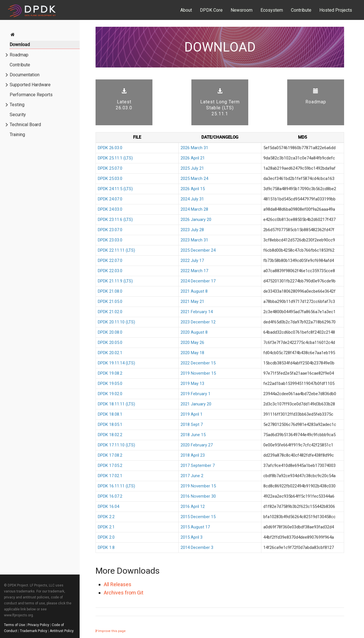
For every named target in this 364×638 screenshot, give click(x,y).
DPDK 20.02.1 (110, 353)
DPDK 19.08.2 (110, 373)
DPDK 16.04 (108, 506)
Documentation (25, 75)
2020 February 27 (197, 445)
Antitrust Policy (62, 631)
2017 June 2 (192, 476)
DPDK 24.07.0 (110, 199)
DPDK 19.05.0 (110, 383)
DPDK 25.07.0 (110, 168)
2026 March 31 (194, 148)
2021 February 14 (197, 312)
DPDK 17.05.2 (110, 465)
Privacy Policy (38, 625)
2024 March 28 (194, 209)
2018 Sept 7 (192, 424)
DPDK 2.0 (106, 537)
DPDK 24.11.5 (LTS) (115, 189)
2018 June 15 (193, 435)
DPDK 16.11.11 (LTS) (116, 486)
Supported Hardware (30, 85)
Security (18, 115)
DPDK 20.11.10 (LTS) (116, 322)
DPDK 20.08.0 (110, 332)
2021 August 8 (194, 291)
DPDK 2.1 (106, 527)
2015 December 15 (198, 517)
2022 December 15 (198, 363)
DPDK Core (211, 10)
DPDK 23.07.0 (110, 230)
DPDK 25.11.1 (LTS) (115, 158)
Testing (17, 105)
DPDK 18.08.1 (110, 414)
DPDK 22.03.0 (110, 271)
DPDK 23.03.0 (110, 240)
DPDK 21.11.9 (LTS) (115, 281)
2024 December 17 (198, 281)
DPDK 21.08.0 (110, 291)
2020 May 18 (192, 353)
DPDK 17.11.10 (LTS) (116, 445)
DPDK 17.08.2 (110, 455)
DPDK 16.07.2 (110, 496)
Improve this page (111, 631)
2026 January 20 (196, 219)
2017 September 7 (198, 465)
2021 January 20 (196, 404)
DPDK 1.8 (106, 547)
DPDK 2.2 (106, 517)
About (186, 10)
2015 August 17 (195, 527)
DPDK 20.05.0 (110, 342)
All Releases (118, 584)
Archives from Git (124, 593)
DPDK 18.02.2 (110, 435)
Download (20, 45)
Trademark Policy (34, 631)
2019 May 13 (192, 383)
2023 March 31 (194, 240)
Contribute (301, 10)
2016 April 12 (193, 506)
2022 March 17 (194, 271)
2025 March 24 (194, 179)
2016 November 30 (198, 496)
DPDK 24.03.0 (110, 209)
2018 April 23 (193, 455)
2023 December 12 (198, 322)
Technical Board (25, 125)
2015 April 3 (192, 537)
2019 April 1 (192, 414)
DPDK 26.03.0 (110, 148)
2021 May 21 (192, 301)
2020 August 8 (194, 332)
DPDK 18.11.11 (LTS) (116, 404)
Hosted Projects (336, 10)
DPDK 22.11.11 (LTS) (116, 250)
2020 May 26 (192, 342)
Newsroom (242, 10)
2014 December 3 (197, 547)
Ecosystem (272, 10)
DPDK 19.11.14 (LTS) (116, 363)
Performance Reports (31, 95)
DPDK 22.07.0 (110, 260)
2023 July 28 (192, 230)
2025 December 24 (198, 250)
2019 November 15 (198, 373)
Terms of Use (15, 625)
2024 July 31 (192, 199)
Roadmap (19, 55)
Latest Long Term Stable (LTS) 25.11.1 (220, 102)
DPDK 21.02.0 (110, 312)
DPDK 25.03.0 (110, 179)
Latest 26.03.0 (124, 99)
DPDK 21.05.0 (110, 301)
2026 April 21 (193, 158)
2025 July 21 (192, 168)
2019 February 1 (196, 394)
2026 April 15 (193, 189)
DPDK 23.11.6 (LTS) (115, 219)
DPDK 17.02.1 (110, 476)
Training (17, 135)
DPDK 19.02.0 (110, 394)
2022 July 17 (192, 260)
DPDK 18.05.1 (110, 424)
